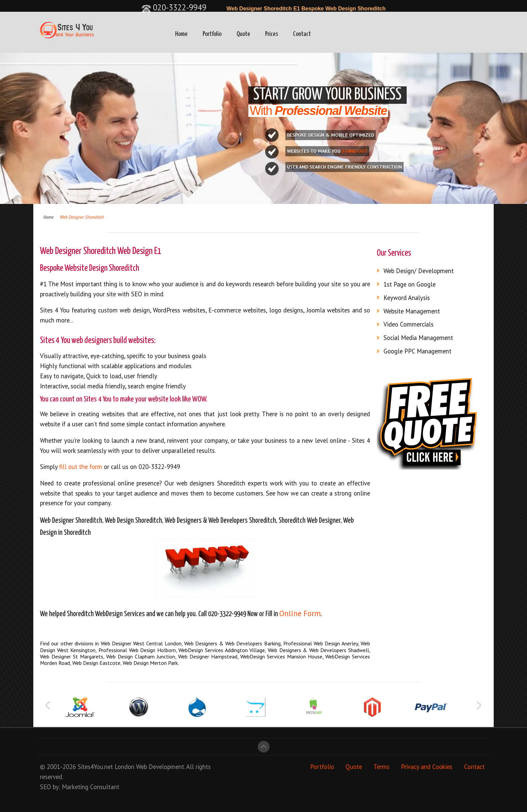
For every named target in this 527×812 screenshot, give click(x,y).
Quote (243, 34)
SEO (46, 787)
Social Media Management (418, 338)
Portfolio (212, 34)
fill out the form (82, 467)
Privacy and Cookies (427, 767)
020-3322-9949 (174, 7)
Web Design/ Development (419, 271)
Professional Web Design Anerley (321, 643)
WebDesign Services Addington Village (222, 650)
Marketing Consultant (91, 787)
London (125, 767)
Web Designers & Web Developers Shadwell (318, 650)
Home (181, 34)
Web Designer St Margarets (72, 656)
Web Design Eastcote (96, 663)
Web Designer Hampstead (208, 656)
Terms (381, 767)
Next (479, 705)
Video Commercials (409, 324)
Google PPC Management (417, 351)
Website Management (412, 311)
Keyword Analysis (407, 298)
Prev (48, 705)
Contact (302, 34)
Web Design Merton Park (150, 663)
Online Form (300, 613)
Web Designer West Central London (141, 643)
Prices (272, 34)
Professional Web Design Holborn (137, 650)
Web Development (160, 767)
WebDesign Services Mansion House (281, 656)
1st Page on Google (410, 284)
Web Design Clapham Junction (141, 656)
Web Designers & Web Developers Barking (232, 643)
